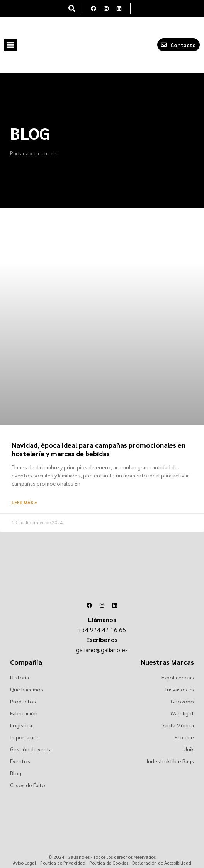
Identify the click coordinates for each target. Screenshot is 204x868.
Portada (19, 153)
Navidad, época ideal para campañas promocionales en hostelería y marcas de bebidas (99, 449)
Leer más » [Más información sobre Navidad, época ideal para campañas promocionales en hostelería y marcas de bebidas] (24, 502)
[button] (72, 8)
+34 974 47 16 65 (102, 629)
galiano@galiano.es (102, 650)
